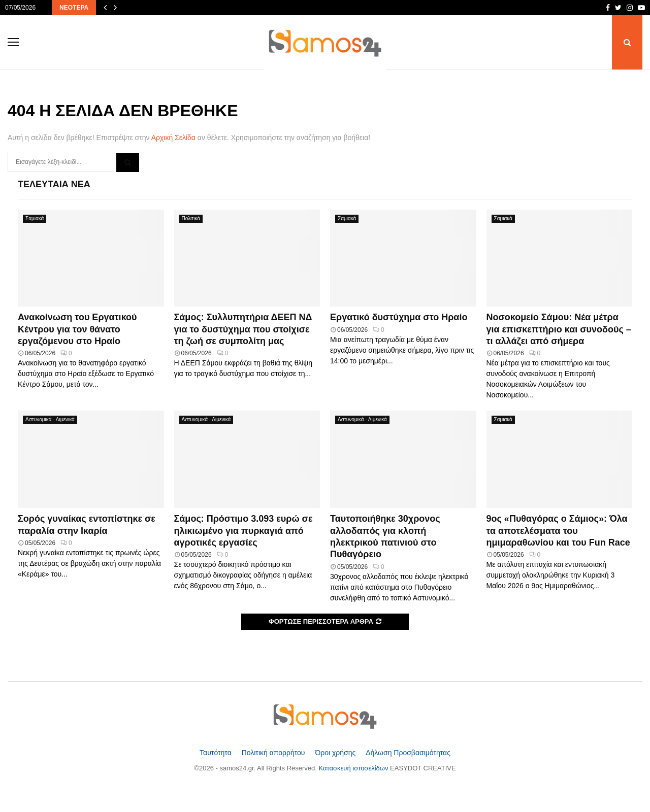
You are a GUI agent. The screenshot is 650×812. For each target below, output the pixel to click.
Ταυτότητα (217, 753)
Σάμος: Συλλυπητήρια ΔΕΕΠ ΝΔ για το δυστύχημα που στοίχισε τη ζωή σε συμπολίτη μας (243, 329)
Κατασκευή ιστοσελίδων (355, 768)
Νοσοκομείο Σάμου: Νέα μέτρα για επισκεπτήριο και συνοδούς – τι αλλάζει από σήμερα (559, 329)
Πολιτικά (191, 218)
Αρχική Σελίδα (173, 138)
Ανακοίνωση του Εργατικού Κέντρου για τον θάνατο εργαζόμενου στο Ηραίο (77, 329)
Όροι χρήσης (336, 753)
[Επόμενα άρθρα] (115, 8)
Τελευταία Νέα (54, 184)
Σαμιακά (35, 218)
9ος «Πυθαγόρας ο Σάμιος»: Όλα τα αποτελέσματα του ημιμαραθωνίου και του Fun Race (558, 531)
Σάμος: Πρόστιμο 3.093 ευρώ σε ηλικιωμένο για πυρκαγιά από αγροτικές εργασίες (243, 531)
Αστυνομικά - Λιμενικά (50, 419)
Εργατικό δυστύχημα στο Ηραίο (399, 317)
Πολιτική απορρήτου (274, 753)
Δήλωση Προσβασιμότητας (408, 753)
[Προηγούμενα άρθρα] (105, 8)
